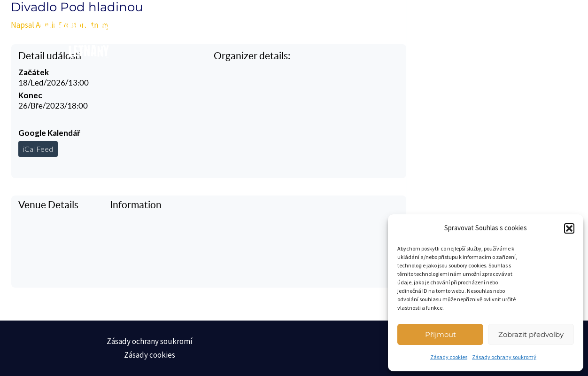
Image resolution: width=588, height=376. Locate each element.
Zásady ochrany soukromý (504, 357)
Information (136, 205)
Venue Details (48, 205)
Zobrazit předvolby (531, 334)
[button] (569, 228)
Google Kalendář (49, 133)
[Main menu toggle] (534, 33)
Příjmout (441, 334)
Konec (30, 95)
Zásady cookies (449, 357)
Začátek (34, 72)
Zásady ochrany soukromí (150, 341)
